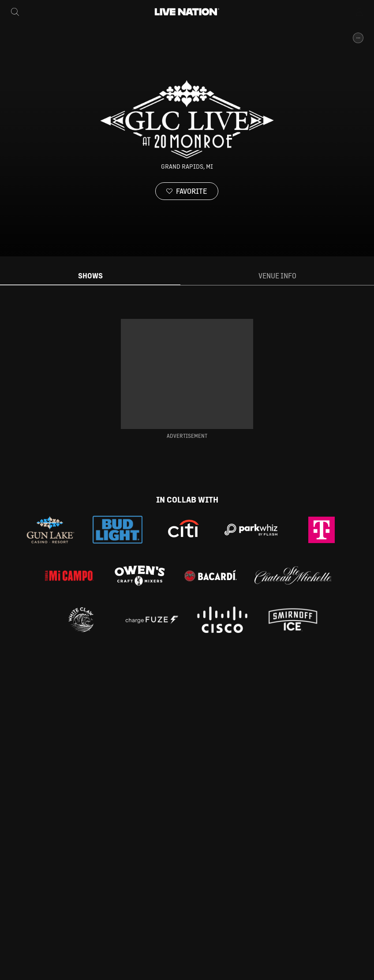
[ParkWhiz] (251, 530)
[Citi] (183, 530)
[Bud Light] (118, 530)
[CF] (152, 620)
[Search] (15, 12)
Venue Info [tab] (277, 276)
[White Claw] (81, 620)
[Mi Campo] (69, 576)
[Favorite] (187, 191)
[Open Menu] (360, 12)
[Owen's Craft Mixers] (140, 576)
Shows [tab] (90, 276)
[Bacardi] (210, 576)
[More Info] (358, 38)
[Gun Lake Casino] (50, 530)
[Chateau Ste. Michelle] (293, 575)
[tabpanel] (187, 379)
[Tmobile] (322, 530)
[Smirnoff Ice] (293, 620)
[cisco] (222, 620)
